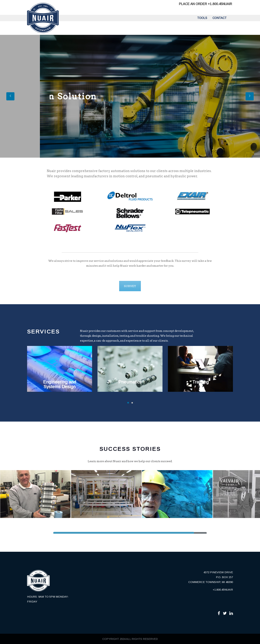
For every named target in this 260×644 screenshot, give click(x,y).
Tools (202, 18)
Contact (220, 18)
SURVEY (130, 286)
